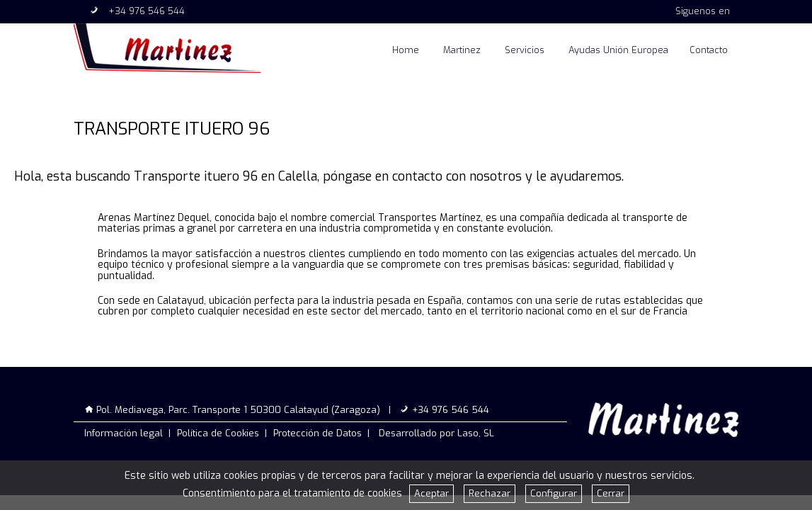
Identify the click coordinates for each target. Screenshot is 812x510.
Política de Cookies (218, 433)
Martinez (462, 50)
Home (406, 50)
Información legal (124, 433)
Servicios (525, 50)
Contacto (709, 50)
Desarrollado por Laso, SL (436, 433)
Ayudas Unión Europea (618, 50)
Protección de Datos (318, 433)
